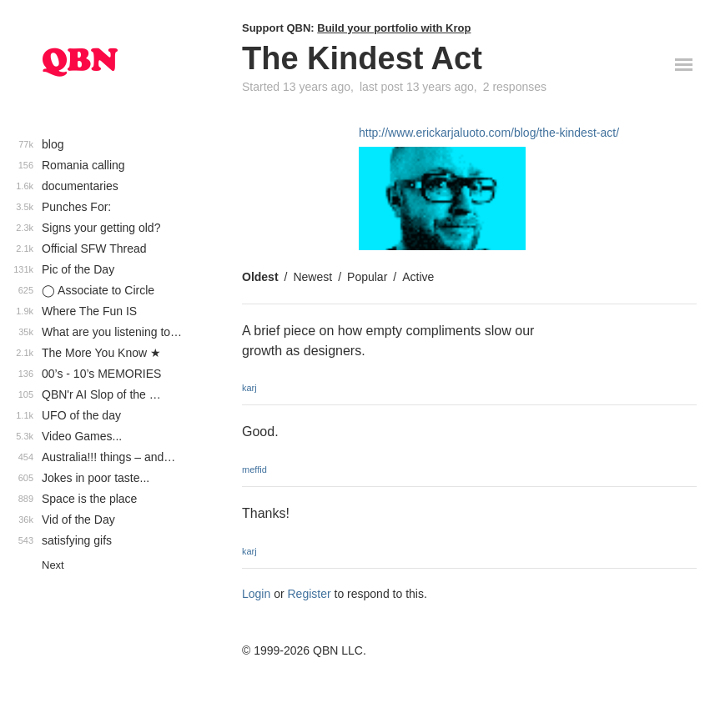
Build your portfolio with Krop (394, 28)
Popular (367, 277)
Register (310, 594)
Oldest (260, 277)
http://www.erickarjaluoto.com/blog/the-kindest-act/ (489, 133)
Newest (312, 277)
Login (256, 594)
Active (418, 277)
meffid (254, 469)
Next (53, 565)
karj (249, 388)
